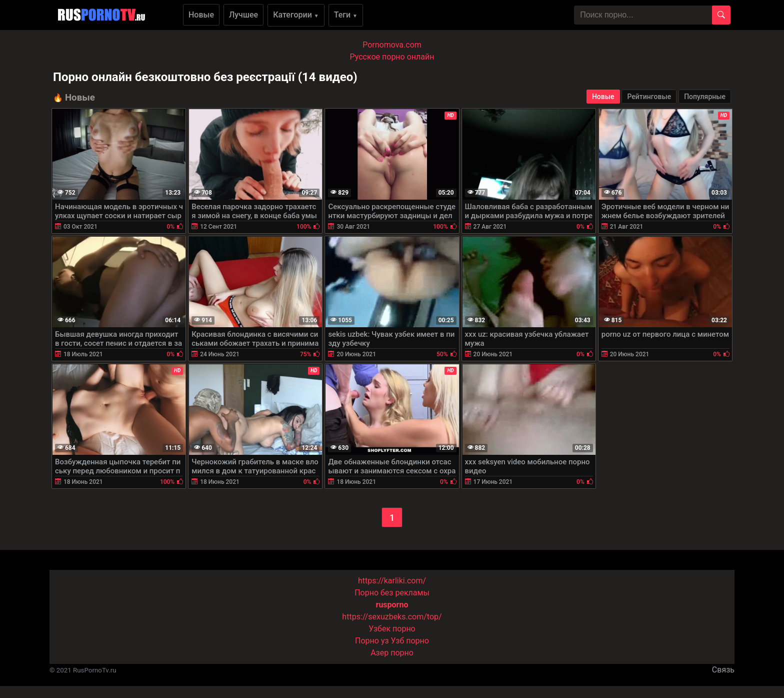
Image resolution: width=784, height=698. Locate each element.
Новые (201, 15)
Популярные (705, 97)
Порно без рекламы (392, 593)
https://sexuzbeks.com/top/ (392, 617)
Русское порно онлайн (392, 57)
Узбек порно (392, 629)
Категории (296, 15)
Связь (723, 670)
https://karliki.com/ (392, 581)
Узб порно (410, 641)
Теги (346, 15)
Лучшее (243, 15)
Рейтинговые (649, 97)
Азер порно (392, 653)
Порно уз (372, 641)
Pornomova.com (392, 45)
